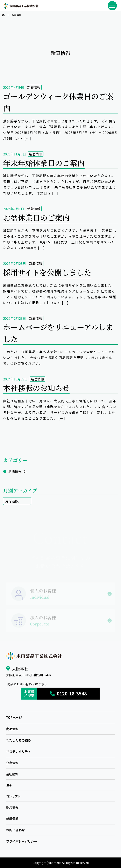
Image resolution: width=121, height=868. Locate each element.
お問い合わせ (15, 830)
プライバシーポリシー (22, 841)
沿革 (9, 785)
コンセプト (13, 796)
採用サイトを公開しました (47, 272)
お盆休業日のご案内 (36, 217)
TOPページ (14, 717)
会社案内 (12, 774)
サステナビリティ (18, 751)
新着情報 (34, 87)
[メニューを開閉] (112, 6)
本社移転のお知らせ (36, 388)
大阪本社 (20, 668)
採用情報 (12, 807)
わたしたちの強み (19, 740)
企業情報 (12, 763)
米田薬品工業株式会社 (21, 6)
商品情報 (12, 729)
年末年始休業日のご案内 (44, 163)
